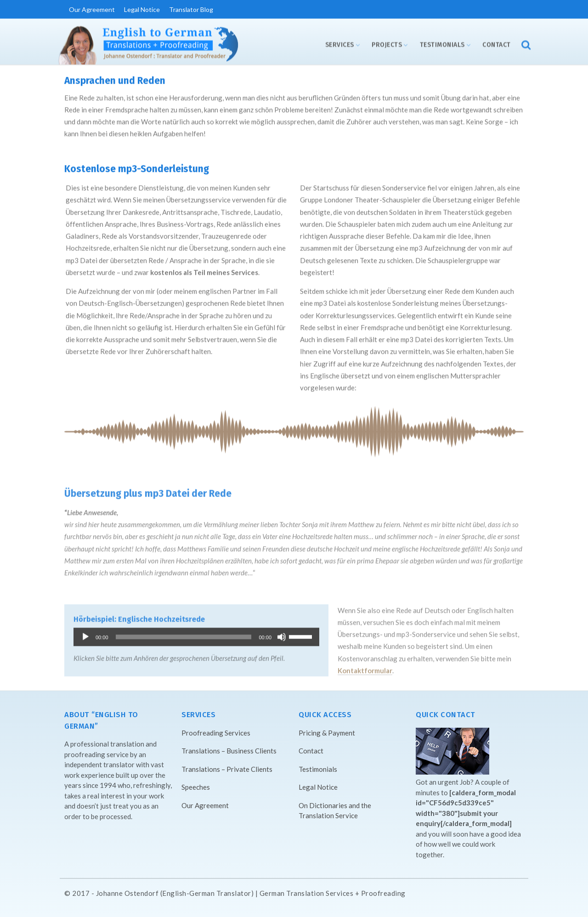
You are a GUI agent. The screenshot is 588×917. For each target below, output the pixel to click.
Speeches (196, 787)
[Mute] (282, 638)
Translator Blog (191, 9)
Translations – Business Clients (229, 751)
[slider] (184, 638)
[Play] (85, 638)
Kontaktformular (365, 672)
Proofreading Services (216, 733)
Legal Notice (142, 9)
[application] (196, 638)
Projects (387, 45)
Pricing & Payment (327, 733)
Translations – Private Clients (227, 769)
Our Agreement (92, 9)
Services (340, 45)
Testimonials (442, 45)
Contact (497, 45)
